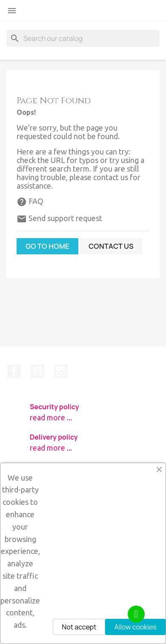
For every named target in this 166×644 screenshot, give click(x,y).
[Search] (83, 38)
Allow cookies (135, 627)
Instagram (61, 371)
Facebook (14, 371)
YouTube (37, 371)
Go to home (47, 246)
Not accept (79, 627)
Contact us (111, 246)
